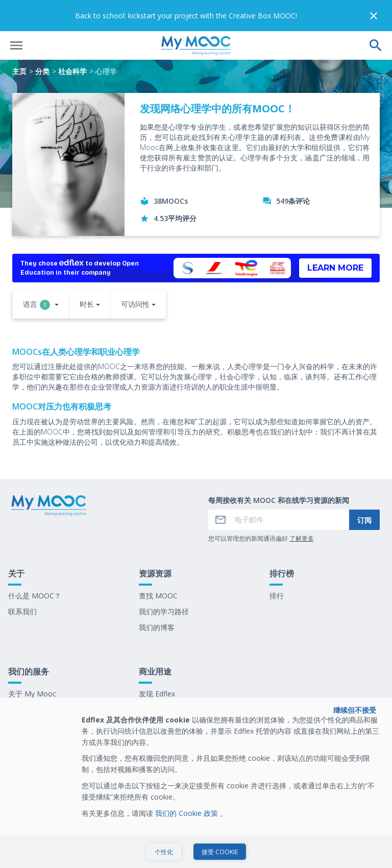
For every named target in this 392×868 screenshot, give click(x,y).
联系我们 (22, 580)
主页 (19, 40)
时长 (87, 273)
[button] (41, 274)
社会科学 (72, 40)
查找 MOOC (158, 564)
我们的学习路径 (164, 580)
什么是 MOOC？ (35, 564)
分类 (42, 40)
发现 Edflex (157, 662)
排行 (277, 564)
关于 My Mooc (32, 662)
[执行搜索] (376, 14)
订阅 (364, 489)
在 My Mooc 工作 (167, 694)
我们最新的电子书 (167, 678)
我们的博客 (157, 596)
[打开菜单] (16, 14)
